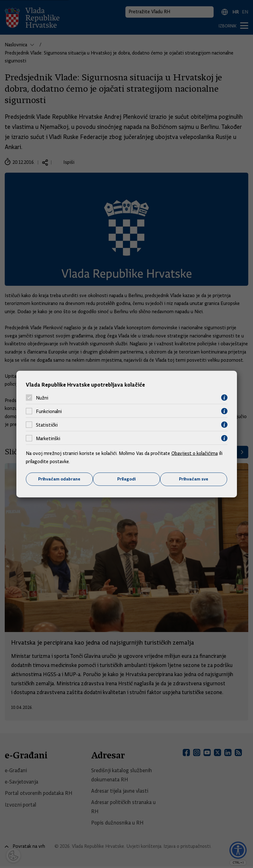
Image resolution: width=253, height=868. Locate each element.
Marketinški (48, 438)
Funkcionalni (49, 411)
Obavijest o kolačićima (195, 453)
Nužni (42, 398)
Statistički (47, 425)
